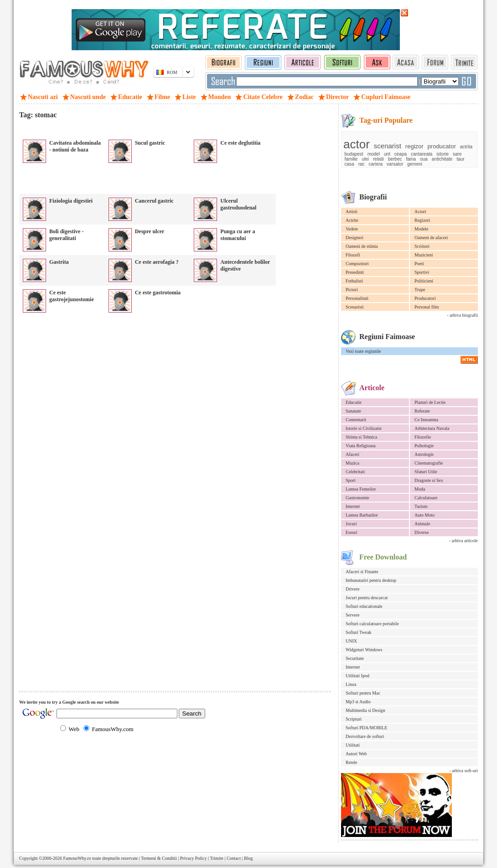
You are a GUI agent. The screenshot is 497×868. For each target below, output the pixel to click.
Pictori (352, 290)
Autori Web (356, 754)
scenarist (388, 146)
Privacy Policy (194, 858)
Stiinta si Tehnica (361, 437)
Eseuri (352, 532)
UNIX (351, 641)
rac (362, 164)
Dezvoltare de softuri (365, 736)
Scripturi (354, 719)
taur (460, 159)
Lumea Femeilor (361, 489)
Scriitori (422, 246)
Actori (420, 212)
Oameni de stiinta (362, 246)
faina (411, 159)
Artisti (352, 212)
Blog (248, 858)
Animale (422, 524)
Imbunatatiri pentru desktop (371, 580)
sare (457, 154)
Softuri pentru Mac (363, 693)
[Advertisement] (126, 128)
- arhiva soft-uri (463, 771)
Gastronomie (357, 498)
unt (387, 154)
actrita (466, 147)
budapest (354, 154)
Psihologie (424, 446)
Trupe (420, 290)
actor (357, 144)
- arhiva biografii (462, 315)
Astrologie (424, 454)
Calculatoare (426, 498)
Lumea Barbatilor (362, 515)
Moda (420, 489)
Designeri (355, 238)
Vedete (352, 229)
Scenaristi (355, 307)
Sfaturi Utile (426, 472)
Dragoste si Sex (429, 480)
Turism (421, 506)
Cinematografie (429, 463)
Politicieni (424, 281)
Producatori (425, 298)
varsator (395, 164)
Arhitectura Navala (432, 428)
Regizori (422, 220)
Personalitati (357, 298)
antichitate (442, 159)
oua (424, 159)
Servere (353, 615)
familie (351, 159)
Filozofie (423, 437)
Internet (353, 506)
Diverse (422, 532)
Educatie (354, 402)
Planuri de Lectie (430, 402)
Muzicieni (424, 255)
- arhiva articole (463, 541)
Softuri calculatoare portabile (372, 624)
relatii (378, 159)
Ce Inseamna (426, 420)
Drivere (353, 589)
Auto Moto (425, 515)
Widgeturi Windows (364, 650)
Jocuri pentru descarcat (367, 598)
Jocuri (351, 524)
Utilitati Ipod (357, 676)
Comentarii (356, 420)
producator (442, 146)
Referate (422, 411)
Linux (351, 684)
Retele (352, 762)
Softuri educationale (364, 606)
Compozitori (357, 264)
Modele (422, 229)
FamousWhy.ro (77, 858)
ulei (365, 159)
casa (349, 164)
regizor (414, 146)
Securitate (355, 658)
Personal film (427, 307)
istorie (443, 154)
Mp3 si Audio (358, 702)
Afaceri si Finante (362, 572)
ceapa (401, 154)
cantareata (422, 154)
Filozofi (353, 255)
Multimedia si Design (365, 710)
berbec (395, 159)
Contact (234, 858)
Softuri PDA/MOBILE (366, 728)
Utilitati (353, 745)
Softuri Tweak (359, 632)
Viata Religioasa (361, 446)
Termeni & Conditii (159, 858)
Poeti (419, 264)
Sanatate (353, 411)
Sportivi (422, 272)
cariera (376, 164)
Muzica (352, 463)
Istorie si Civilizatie (364, 428)
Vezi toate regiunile (363, 351)
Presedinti (355, 272)
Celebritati (355, 472)
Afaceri (352, 454)
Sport (351, 480)
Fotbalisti (354, 281)
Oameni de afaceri (431, 238)
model (374, 154)
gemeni (415, 164)
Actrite (352, 220)
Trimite (217, 858)
